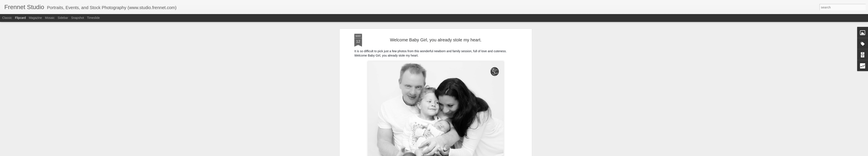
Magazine (35, 18)
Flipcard (20, 18)
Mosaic (50, 18)
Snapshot (78, 18)
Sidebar (63, 18)
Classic (7, 18)
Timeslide (93, 18)
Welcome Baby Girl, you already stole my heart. (436, 40)
